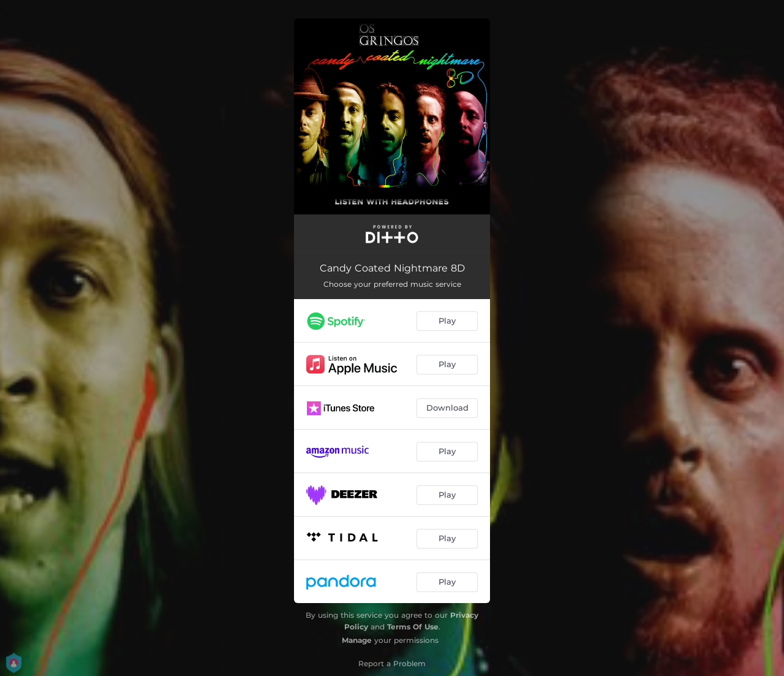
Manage (357, 640)
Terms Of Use (413, 627)
